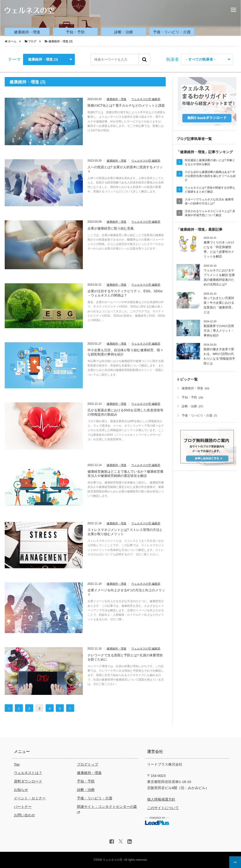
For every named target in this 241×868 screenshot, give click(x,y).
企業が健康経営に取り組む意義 (111, 228)
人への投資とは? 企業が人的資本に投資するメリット (125, 169)
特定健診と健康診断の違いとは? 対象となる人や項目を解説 (210, 162)
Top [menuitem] (17, 764)
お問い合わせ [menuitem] (24, 815)
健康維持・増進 (116, 99)
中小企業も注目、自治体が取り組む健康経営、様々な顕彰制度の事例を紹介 (125, 352)
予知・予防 (189, 397)
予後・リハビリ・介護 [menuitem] (172, 32)
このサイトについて (163, 808)
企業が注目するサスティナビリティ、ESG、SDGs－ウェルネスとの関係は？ (125, 293)
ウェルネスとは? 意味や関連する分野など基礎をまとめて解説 (210, 190)
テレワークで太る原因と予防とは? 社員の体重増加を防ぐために (125, 657)
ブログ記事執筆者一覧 (194, 139)
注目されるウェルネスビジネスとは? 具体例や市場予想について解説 (210, 213)
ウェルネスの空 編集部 (146, 99)
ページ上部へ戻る (235, 862)
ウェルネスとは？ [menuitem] (28, 773)
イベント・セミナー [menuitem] (30, 798)
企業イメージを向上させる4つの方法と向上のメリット (126, 592)
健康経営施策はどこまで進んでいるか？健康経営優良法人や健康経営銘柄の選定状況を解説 (125, 474)
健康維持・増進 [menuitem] (27, 32)
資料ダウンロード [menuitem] (28, 781)
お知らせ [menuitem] (21, 790)
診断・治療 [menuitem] (124, 32)
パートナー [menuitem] (23, 807)
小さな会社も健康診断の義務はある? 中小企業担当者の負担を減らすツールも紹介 (210, 176)
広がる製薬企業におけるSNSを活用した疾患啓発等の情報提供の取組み (126, 412)
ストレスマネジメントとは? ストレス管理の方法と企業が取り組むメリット (125, 532)
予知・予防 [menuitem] (75, 32)
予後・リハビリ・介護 (197, 415)
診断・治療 (189, 406)
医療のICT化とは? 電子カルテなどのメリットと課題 (126, 105)
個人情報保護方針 (161, 799)
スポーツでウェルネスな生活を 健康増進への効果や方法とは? (209, 201)
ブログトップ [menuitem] (88, 764)
